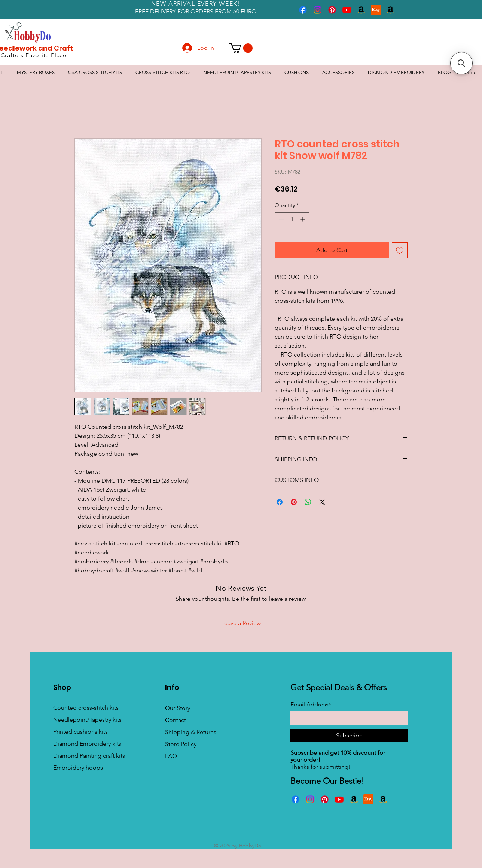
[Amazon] (361, 10)
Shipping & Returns (191, 732)
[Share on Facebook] (280, 502)
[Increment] (303, 219)
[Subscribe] (349, 735)
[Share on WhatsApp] (308, 502)
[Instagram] (318, 10)
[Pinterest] (332, 10)
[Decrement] (280, 219)
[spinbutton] (292, 219)
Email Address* (311, 705)
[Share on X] (322, 502)
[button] (241, 48)
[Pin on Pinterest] (294, 502)
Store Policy (181, 744)
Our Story (178, 708)
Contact (176, 720)
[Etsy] (376, 10)
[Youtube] (347, 10)
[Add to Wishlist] (400, 250)
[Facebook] (303, 10)
